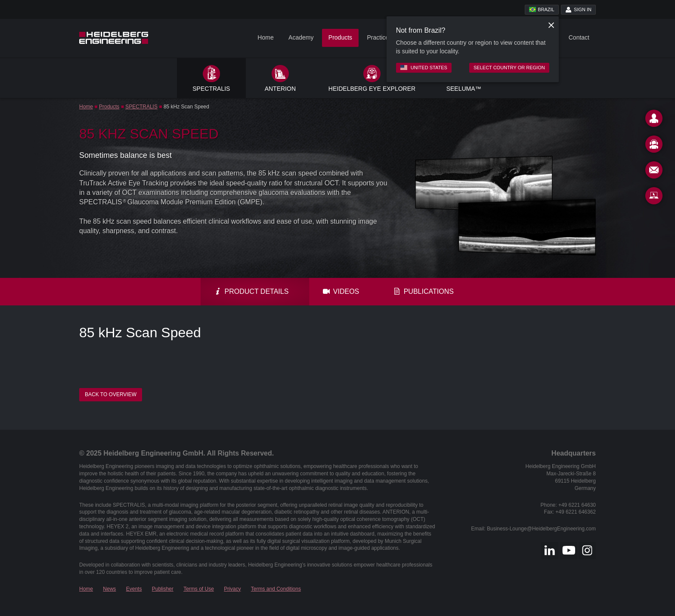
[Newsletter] (654, 172)
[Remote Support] (654, 197)
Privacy (232, 589)
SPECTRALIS (141, 107)
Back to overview (111, 394)
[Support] (654, 146)
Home (265, 37)
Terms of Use (199, 589)
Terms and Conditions (276, 589)
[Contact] (654, 120)
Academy (301, 37)
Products (340, 37)
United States (424, 68)
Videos (341, 291)
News (109, 589)
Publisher (163, 589)
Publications (424, 291)
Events (134, 589)
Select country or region (509, 68)
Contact (579, 37)
